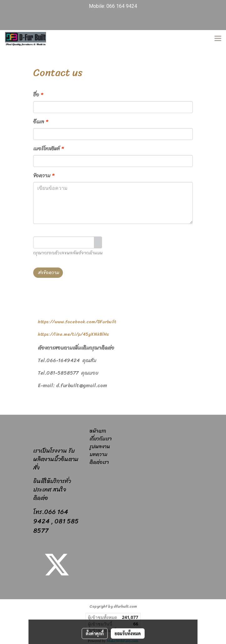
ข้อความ (44, 176)
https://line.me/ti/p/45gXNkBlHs (73, 334)
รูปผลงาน (100, 447)
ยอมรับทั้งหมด (128, 633)
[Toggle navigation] (218, 39)
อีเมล (41, 122)
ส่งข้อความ (48, 273)
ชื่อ (38, 95)
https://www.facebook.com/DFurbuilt (77, 322)
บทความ (98, 454)
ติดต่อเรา (99, 462)
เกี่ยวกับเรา (101, 439)
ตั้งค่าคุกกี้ (95, 633)
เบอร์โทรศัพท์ (48, 149)
